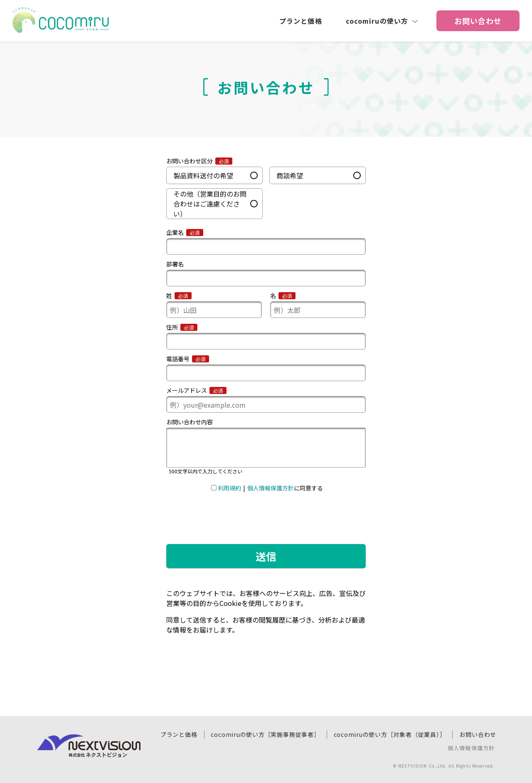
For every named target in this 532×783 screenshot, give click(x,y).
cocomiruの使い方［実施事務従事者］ (265, 734)
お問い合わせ (478, 734)
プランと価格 (301, 21)
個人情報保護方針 (471, 748)
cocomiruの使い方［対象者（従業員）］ (390, 734)
